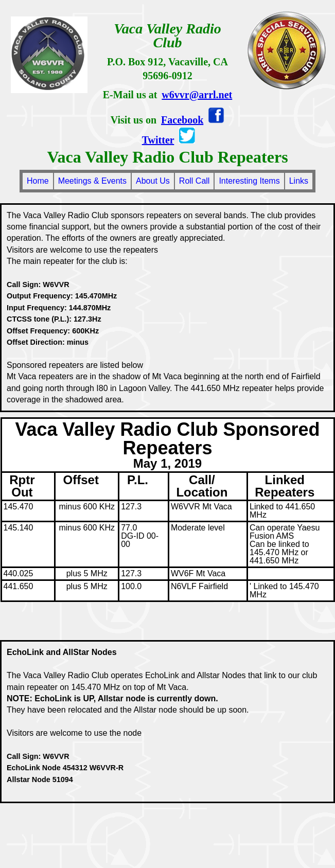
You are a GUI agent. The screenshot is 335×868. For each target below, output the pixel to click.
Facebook (182, 120)
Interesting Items (249, 181)
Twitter (158, 140)
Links (299, 181)
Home (38, 181)
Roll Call (195, 181)
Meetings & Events (92, 181)
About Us (153, 181)
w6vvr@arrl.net (197, 95)
